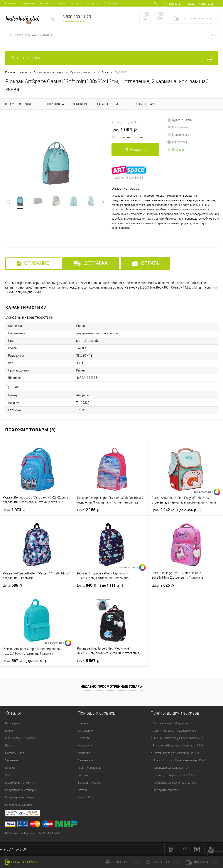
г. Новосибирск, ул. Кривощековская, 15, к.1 (178, 760)
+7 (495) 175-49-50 (13, 849)
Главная (10, 3)
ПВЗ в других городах (164, 790)
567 (24, 661)
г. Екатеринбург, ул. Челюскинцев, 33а (175, 753)
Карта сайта (85, 797)
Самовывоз (85, 760)
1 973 (15, 510)
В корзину (136, 150)
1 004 (126, 130)
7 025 (164, 585)
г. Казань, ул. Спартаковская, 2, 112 (173, 775)
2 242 (176, 510)
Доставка (76, 3)
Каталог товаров (111, 58)
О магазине (27, 3)
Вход (191, 4)
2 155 (90, 510)
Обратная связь (21, 862)
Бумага (10, 745)
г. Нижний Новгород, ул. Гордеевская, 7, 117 (178, 738)
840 (100, 585)
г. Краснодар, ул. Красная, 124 (170, 768)
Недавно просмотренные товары (112, 686)
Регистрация (207, 4)
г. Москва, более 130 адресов (169, 723)
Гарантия (93, 3)
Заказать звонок (73, 21)
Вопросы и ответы (90, 783)
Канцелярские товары (20, 797)
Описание (33, 263)
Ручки (9, 731)
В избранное (178, 127)
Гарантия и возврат (90, 768)
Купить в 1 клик (180, 120)
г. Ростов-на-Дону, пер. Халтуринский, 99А (177, 745)
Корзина (202, 862)
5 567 (90, 661)
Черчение (12, 760)
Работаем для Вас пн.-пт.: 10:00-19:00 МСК (32, 833)
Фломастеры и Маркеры (21, 738)
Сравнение (123, 862)
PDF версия (177, 142)
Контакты (45, 3)
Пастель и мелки (16, 753)
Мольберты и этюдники (20, 783)
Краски (10, 768)
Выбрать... (176, 4)
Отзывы (83, 775)
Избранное (163, 862)
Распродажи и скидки (19, 805)
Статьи (82, 790)
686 (14, 585)
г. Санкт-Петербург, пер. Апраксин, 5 (173, 731)
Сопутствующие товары (21, 790)
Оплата (61, 3)
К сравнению (178, 134)
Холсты (10, 775)
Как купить (85, 745)
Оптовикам (111, 3)
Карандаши (13, 723)
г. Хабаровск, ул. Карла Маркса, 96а (173, 783)
